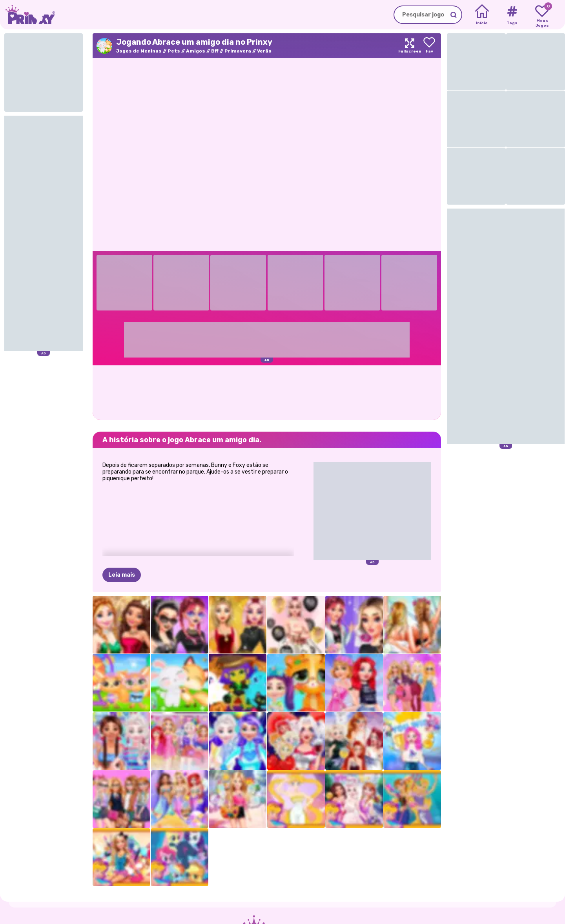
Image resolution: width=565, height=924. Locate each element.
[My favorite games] (542, 15)
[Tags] (512, 15)
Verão (264, 51)
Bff (215, 51)
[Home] (482, 15)
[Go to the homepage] (27, 15)
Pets (174, 51)
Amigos (196, 51)
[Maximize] (410, 46)
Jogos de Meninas (139, 51)
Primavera (238, 51)
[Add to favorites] (429, 46)
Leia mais (122, 575)
